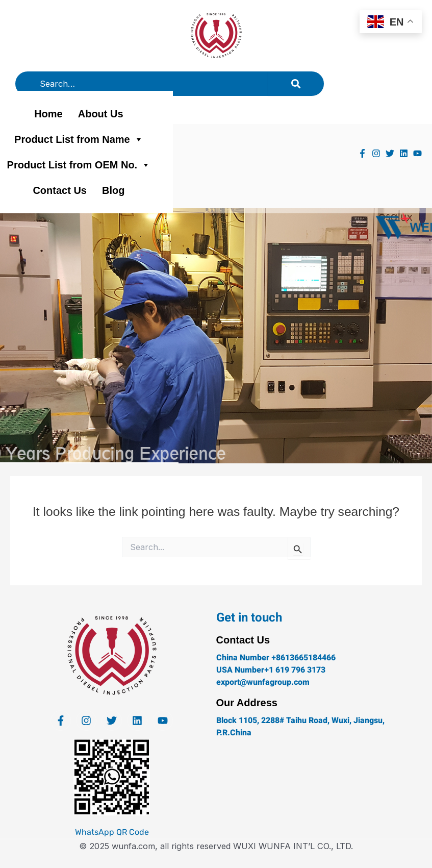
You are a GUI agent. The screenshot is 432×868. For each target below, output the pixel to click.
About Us (101, 114)
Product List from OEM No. (79, 165)
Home (48, 114)
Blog (113, 190)
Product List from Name (79, 139)
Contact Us (60, 190)
